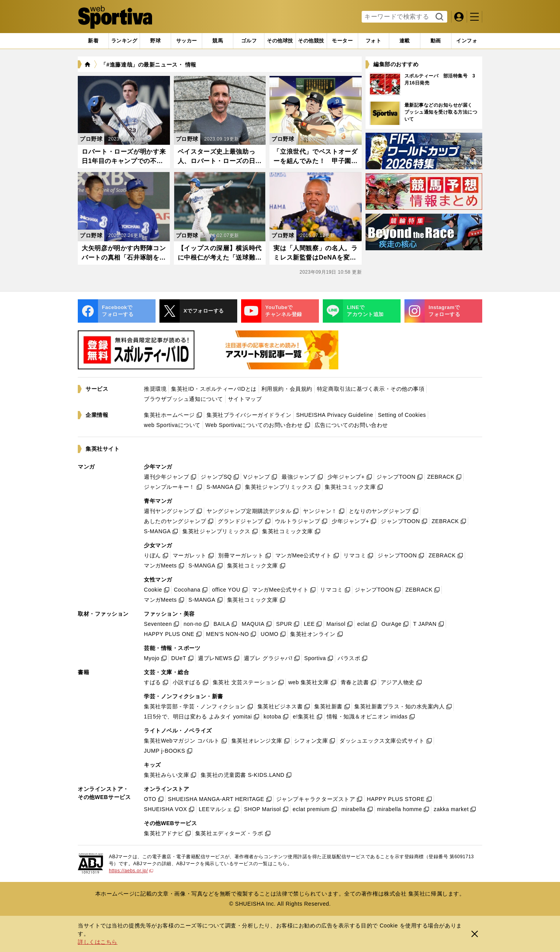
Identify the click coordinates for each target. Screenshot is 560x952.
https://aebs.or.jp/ (131, 871)
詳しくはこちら (98, 942)
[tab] (155, 41)
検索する (438, 17)
